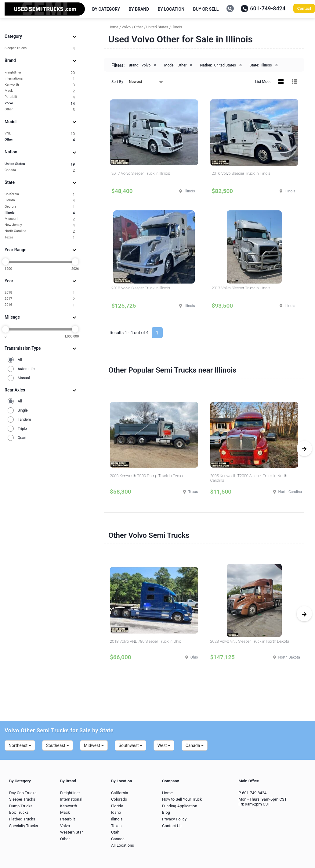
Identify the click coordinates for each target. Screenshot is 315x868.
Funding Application (180, 806)
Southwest (131, 745)
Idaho (116, 812)
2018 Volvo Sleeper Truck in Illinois (141, 288)
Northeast (20, 745)
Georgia (40, 207)
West (164, 745)
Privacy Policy (174, 819)
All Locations (123, 845)
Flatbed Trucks (22, 819)
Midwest (94, 745)
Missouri (40, 219)
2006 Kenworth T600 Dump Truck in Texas (146, 476)
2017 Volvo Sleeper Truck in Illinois (141, 173)
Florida (40, 200)
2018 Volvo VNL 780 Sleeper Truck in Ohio (146, 641)
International (40, 79)
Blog (166, 812)
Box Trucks (19, 812)
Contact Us (172, 826)
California (40, 194)
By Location (171, 9)
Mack (40, 91)
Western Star (71, 832)
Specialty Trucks (24, 826)
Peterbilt (40, 97)
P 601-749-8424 (253, 793)
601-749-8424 (263, 8)
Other (40, 110)
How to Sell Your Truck (182, 799)
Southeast (58, 745)
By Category (106, 9)
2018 (40, 293)
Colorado (119, 799)
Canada (40, 170)
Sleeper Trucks (40, 48)
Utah (115, 832)
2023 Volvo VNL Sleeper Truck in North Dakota (250, 641)
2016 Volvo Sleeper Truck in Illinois (241, 173)
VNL (40, 134)
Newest (146, 82)
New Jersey (40, 225)
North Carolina (40, 231)
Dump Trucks (21, 806)
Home (167, 793)
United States (40, 164)
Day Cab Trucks (23, 793)
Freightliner (40, 73)
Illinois (40, 213)
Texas (40, 238)
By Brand (139, 9)
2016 (40, 305)
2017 (40, 299)
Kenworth (40, 85)
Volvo (40, 104)
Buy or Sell (206, 9)
